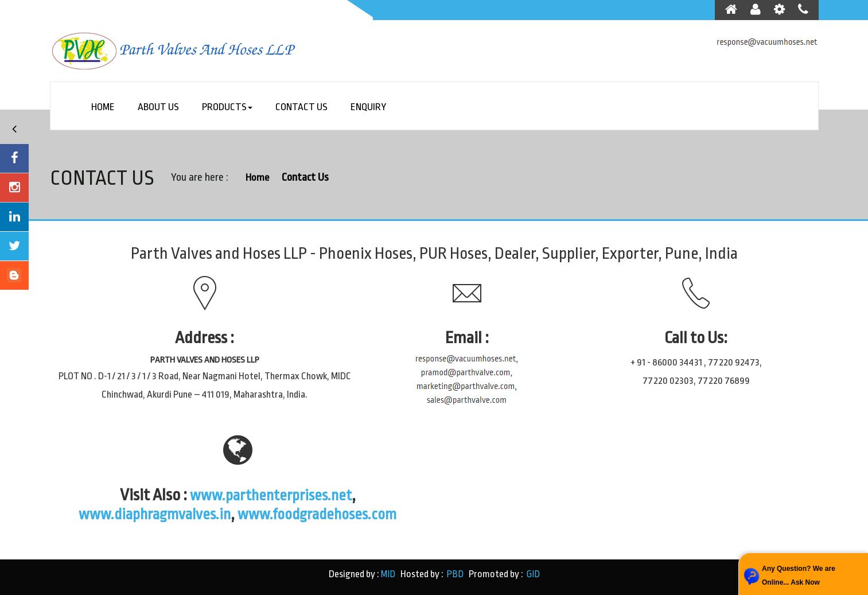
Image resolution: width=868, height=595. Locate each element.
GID (532, 574)
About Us (159, 108)
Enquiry (369, 108)
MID (388, 574)
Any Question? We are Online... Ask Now (799, 575)
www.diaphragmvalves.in (148, 514)
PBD (455, 574)
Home (103, 108)
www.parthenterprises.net (271, 495)
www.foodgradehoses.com (324, 514)
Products (228, 108)
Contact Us (303, 108)
